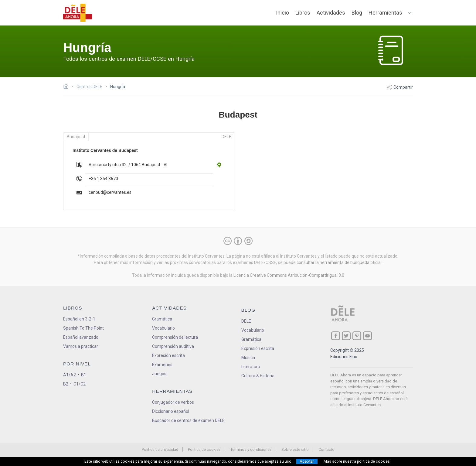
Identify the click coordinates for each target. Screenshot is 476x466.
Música (248, 358)
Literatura (251, 367)
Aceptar (307, 461)
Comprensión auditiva (173, 346)
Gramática (162, 319)
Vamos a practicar (81, 346)
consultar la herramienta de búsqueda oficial (339, 262)
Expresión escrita (168, 355)
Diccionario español (171, 411)
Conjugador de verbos (173, 402)
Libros (303, 13)
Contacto (326, 449)
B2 (66, 384)
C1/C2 (80, 384)
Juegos (159, 374)
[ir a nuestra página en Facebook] (336, 336)
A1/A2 (70, 375)
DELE (246, 321)
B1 (84, 375)
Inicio (282, 13)
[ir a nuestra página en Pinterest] (357, 336)
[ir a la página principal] (78, 13)
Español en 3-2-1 (79, 319)
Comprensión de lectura (175, 337)
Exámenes (162, 365)
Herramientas (385, 13)
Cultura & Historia (258, 376)
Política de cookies (204, 449)
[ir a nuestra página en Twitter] (346, 336)
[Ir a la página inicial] (68, 87)
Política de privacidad (160, 449)
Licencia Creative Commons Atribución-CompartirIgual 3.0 (289, 275)
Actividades (331, 13)
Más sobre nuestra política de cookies (357, 461)
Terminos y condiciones (251, 449)
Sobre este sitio (295, 449)
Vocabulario (163, 328)
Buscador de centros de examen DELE (188, 420)
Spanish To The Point (83, 328)
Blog (357, 13)
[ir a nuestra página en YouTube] (367, 336)
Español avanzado (81, 337)
